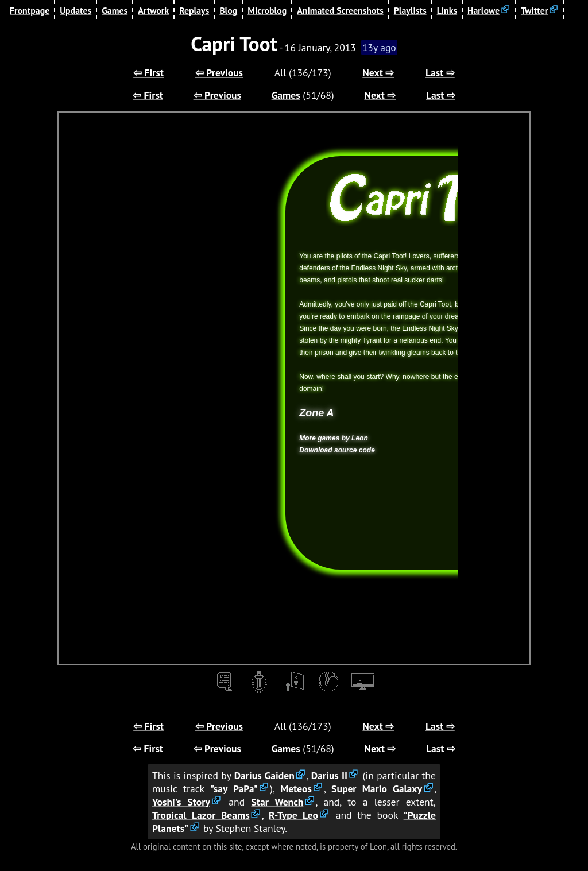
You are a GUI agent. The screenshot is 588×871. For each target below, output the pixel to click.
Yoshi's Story (181, 802)
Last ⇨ (440, 73)
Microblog (267, 10)
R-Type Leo (293, 815)
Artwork (153, 10)
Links (447, 10)
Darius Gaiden (264, 775)
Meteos (296, 789)
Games (115, 10)
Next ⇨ (378, 73)
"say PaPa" (234, 789)
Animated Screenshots (340, 10)
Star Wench (277, 802)
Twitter (534, 10)
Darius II (329, 775)
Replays (194, 10)
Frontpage (30, 10)
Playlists (410, 10)
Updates (76, 10)
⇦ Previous (219, 73)
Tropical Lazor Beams (201, 815)
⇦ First (148, 73)
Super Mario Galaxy (377, 789)
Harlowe (483, 10)
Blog (228, 10)
